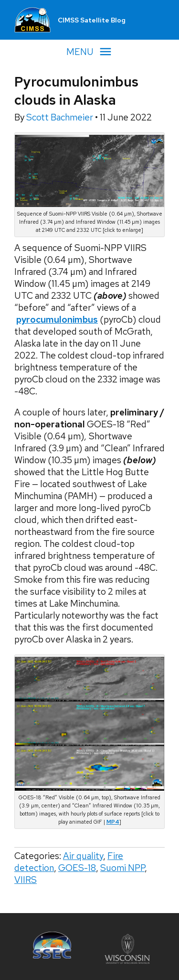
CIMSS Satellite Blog (92, 20)
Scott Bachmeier (61, 117)
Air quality (83, 856)
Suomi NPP (122, 868)
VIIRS (26, 880)
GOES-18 (77, 868)
